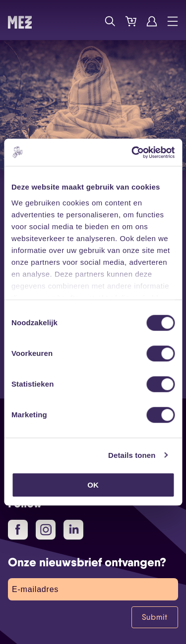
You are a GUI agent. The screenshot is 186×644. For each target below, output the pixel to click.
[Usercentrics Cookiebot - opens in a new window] (132, 152)
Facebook (22, 530)
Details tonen (132, 455)
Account (152, 21)
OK (93, 485)
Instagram (48, 530)
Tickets (131, 21)
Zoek (110, 21)
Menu (173, 21)
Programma (89, 21)
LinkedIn (75, 529)
